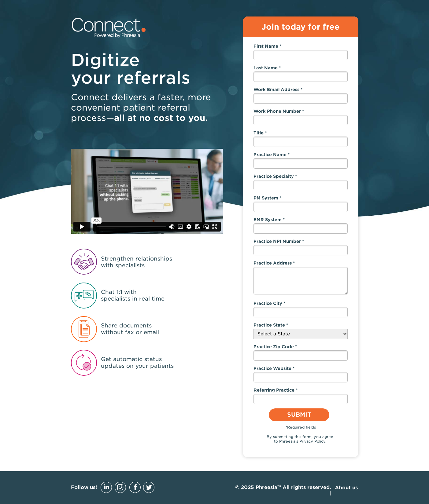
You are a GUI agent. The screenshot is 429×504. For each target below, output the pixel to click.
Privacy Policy (312, 441)
